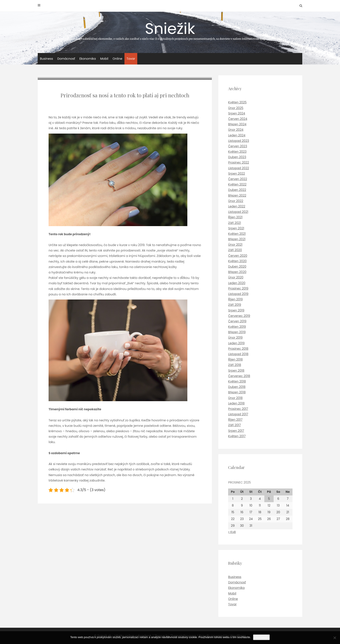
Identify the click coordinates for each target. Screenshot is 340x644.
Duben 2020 (237, 267)
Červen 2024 (238, 119)
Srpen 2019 (236, 310)
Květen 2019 (237, 327)
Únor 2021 (235, 245)
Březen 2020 (237, 272)
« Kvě (232, 532)
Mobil (104, 59)
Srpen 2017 (236, 431)
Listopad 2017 (238, 414)
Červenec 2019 (239, 316)
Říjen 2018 (235, 359)
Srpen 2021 (236, 228)
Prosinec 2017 (238, 409)
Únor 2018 (235, 398)
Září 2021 (235, 223)
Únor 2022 (236, 201)
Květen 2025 (237, 102)
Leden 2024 (237, 135)
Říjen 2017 (235, 420)
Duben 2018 (237, 387)
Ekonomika (88, 59)
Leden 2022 (237, 206)
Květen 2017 (237, 436)
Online (117, 59)
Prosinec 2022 (239, 162)
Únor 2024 (236, 130)
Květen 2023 (237, 152)
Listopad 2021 (238, 212)
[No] (335, 638)
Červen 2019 (237, 321)
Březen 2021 (237, 239)
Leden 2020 (237, 283)
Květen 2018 (237, 381)
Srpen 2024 (237, 113)
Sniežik (170, 29)
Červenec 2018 (239, 376)
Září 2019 (235, 305)
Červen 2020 (238, 256)
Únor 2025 (236, 108)
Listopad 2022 (239, 168)
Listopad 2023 (239, 141)
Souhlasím (261, 637)
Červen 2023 (238, 146)
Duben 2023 (237, 157)
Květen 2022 (237, 184)
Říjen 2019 (235, 299)
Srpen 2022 (236, 174)
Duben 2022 (237, 190)
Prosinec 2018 (238, 349)
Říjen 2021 (235, 217)
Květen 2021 (237, 234)
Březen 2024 (237, 124)
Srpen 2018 (236, 371)
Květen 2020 (237, 261)
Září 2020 (235, 250)
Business (47, 59)
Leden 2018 (236, 403)
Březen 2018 (237, 392)
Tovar (131, 59)
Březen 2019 (237, 332)
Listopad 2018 (238, 354)
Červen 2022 (238, 179)
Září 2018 (235, 365)
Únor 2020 (236, 277)
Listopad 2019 (238, 294)
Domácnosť (66, 59)
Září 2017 (234, 425)
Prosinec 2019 (238, 288)
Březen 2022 (237, 195)
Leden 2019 (236, 343)
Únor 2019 (235, 338)
